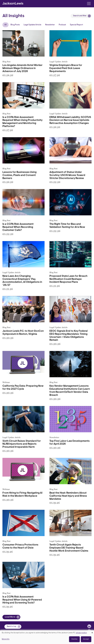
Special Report (76, 25)
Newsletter (50, 25)
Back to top (12, 626)
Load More (10, 617)
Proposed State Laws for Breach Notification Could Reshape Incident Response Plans (68, 279)
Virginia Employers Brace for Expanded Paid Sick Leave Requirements (66, 68)
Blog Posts (15, 25)
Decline (74, 639)
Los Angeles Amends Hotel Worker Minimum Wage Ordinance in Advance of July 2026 (22, 68)
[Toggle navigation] (89, 3)
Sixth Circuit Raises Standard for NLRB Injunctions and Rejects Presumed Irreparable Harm (22, 444)
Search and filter (80, 16)
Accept (86, 639)
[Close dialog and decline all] (92, 632)
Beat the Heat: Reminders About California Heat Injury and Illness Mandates (68, 496)
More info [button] (6, 639)
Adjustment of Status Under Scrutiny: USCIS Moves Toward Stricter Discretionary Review (67, 175)
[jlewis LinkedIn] (89, 626)
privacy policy (81, 633)
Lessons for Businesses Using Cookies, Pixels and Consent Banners (19, 175)
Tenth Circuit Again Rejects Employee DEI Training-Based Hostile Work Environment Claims (69, 548)
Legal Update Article (32, 25)
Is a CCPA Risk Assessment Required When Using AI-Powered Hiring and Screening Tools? (22, 600)
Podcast (62, 25)
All (6, 25)
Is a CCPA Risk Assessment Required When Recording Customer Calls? (18, 227)
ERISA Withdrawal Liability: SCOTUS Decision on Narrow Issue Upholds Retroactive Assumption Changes (70, 120)
